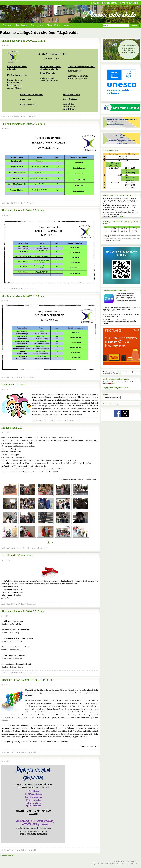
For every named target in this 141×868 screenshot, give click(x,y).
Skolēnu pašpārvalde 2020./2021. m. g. (24, 41)
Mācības (21, 26)
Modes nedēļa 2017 (13, 428)
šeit (113, 384)
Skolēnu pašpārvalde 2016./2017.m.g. (23, 611)
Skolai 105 (52, 26)
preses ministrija (58, 420)
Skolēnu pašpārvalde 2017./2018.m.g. (23, 296)
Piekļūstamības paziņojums (112, 404)
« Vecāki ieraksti (7, 856)
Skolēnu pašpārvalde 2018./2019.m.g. (23, 210)
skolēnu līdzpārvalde (28, 117)
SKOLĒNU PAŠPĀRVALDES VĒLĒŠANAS (28, 680)
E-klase (95, 3)
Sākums (7, 25)
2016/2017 (46, 420)
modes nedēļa (26, 548)
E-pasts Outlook (129, 3)
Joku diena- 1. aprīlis (14, 385)
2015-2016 (16, 752)
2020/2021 (16, 117)
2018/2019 (16, 289)
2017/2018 (16, 377)
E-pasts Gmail (109, 3)
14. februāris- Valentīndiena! (18, 555)
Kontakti (68, 25)
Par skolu (36, 26)
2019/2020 (16, 203)
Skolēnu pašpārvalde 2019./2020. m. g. (24, 124)
